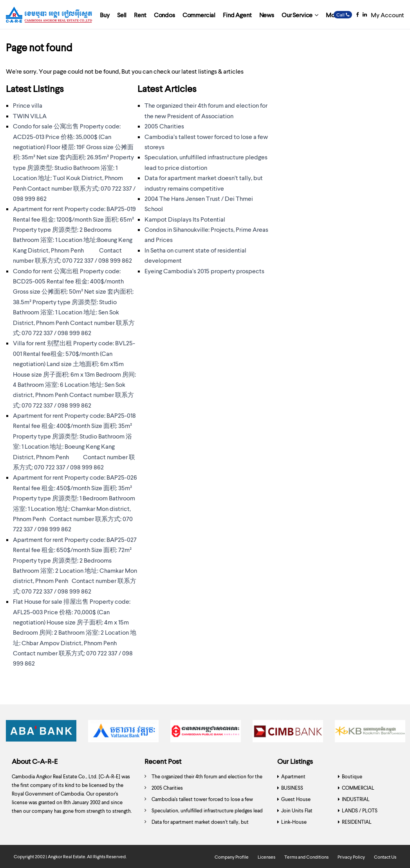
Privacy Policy (351, 857)
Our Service (297, 15)
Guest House (296, 799)
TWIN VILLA (30, 116)
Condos (164, 15)
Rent (140, 15)
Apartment (293, 776)
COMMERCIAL (358, 788)
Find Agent (237, 15)
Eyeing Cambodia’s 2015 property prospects (204, 271)
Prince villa (28, 105)
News (267, 15)
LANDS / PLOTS (360, 810)
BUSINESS (292, 788)
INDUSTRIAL (356, 799)
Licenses (266, 857)
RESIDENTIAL (357, 822)
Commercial (199, 15)
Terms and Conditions (306, 857)
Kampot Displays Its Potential (185, 219)
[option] (41, 733)
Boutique (352, 776)
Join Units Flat (297, 810)
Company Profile (232, 857)
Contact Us (385, 857)
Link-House (294, 822)
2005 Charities (164, 126)
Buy (105, 15)
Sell (122, 15)
